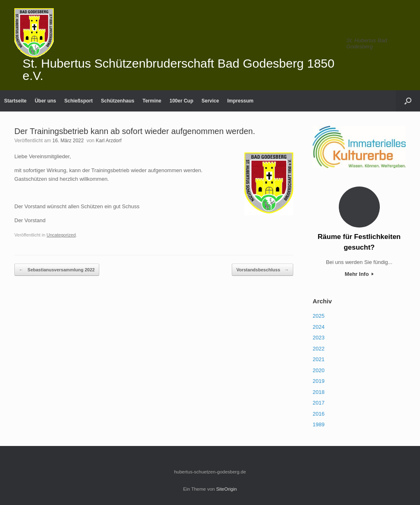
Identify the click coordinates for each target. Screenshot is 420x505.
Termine (152, 101)
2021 (318, 359)
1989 (318, 424)
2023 (318, 338)
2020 (318, 370)
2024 (318, 327)
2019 (318, 381)
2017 (318, 403)
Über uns (46, 101)
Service (210, 101)
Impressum (240, 101)
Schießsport (79, 101)
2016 (318, 414)
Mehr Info (359, 274)
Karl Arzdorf (109, 141)
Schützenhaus (118, 101)
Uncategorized (61, 235)
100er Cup (181, 101)
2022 (318, 349)
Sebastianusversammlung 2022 (57, 270)
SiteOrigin (227, 489)
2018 (318, 392)
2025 (318, 316)
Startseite (15, 101)
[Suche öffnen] (408, 101)
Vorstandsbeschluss (262, 270)
